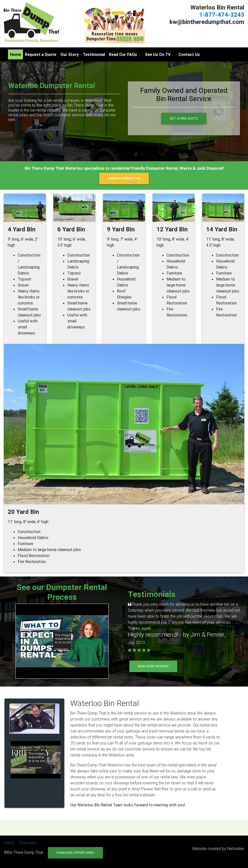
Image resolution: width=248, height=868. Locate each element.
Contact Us (189, 54)
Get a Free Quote (184, 118)
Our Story (70, 54)
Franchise (28, 843)
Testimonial (94, 54)
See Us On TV (158, 54)
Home (15, 54)
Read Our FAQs (123, 54)
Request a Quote (41, 54)
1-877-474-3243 (222, 15)
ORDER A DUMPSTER (124, 178)
